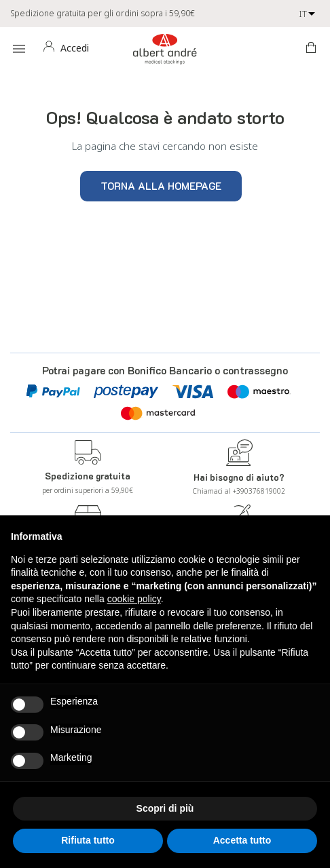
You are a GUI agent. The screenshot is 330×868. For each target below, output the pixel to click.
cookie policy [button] (134, 599)
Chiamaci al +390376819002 (239, 491)
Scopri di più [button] (165, 808)
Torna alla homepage (161, 186)
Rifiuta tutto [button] (88, 840)
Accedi (75, 48)
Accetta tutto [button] (242, 840)
